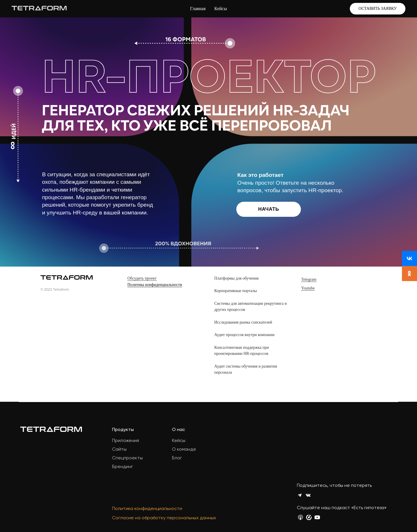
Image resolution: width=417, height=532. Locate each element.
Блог (177, 458)
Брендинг (122, 466)
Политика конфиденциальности (155, 285)
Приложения (126, 440)
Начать (269, 209)
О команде (184, 449)
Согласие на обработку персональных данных (164, 518)
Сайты (119, 449)
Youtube (308, 288)
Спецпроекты (127, 458)
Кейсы (221, 9)
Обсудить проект (142, 278)
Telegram (309, 279)
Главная (198, 9)
